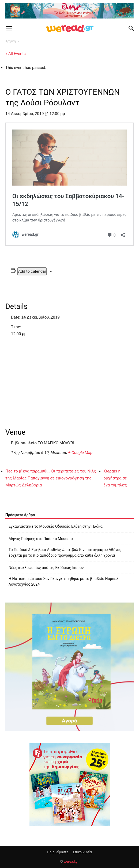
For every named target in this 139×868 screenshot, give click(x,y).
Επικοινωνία (82, 852)
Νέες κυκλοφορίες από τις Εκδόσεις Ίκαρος (46, 568)
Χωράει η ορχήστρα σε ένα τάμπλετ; (115, 478)
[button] (9, 28)
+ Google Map (80, 453)
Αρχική (11, 41)
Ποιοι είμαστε (58, 852)
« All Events (16, 54)
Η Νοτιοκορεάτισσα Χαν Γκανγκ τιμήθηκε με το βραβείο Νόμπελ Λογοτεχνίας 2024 (63, 581)
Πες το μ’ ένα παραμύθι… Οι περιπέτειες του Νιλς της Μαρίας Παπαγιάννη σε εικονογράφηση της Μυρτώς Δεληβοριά (51, 478)
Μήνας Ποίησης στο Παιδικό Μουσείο (41, 539)
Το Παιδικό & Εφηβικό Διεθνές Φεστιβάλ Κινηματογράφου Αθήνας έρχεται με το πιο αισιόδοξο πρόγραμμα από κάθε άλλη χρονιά (65, 553)
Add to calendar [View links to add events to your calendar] (32, 271)
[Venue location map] (69, 378)
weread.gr (71, 861)
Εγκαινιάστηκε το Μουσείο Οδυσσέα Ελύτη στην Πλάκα (56, 526)
